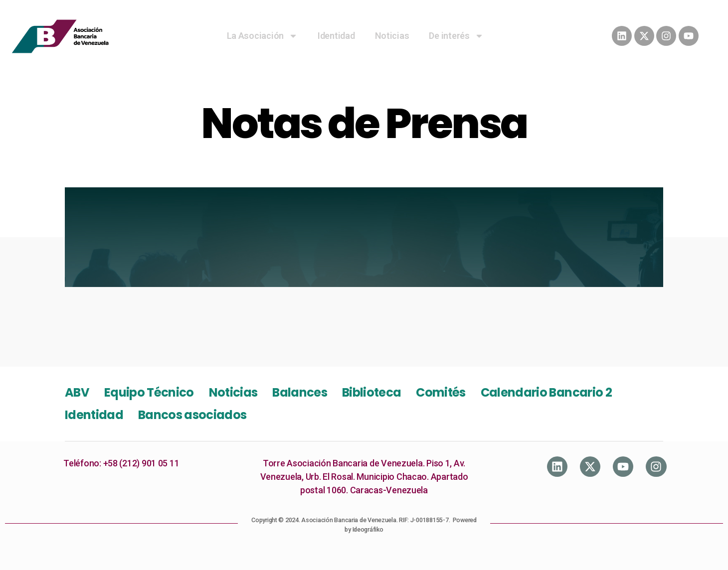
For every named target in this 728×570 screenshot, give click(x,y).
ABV (77, 392)
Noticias (392, 36)
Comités (441, 392)
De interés (456, 36)
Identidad (336, 36)
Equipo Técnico (149, 392)
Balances (300, 392)
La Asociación (263, 36)
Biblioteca (371, 392)
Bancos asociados (192, 415)
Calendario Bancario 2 (546, 392)
